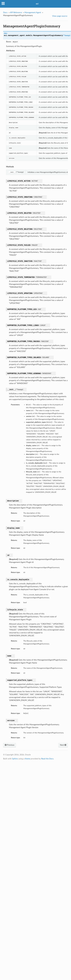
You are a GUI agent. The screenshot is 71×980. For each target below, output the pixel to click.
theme (27, 759)
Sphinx (15, 759)
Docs (5, 13)
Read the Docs (47, 759)
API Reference (16, 13)
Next (63, 745)
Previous (10, 745)
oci (37, 4)
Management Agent (33, 13)
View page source (60, 16)
